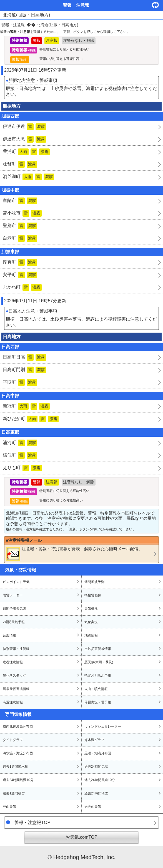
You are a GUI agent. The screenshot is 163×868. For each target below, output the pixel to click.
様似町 (20, 455)
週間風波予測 (94, 582)
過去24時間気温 (96, 767)
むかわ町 (22, 287)
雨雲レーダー (13, 595)
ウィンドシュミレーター (103, 726)
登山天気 (9, 807)
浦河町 (20, 443)
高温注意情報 (13, 702)
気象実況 (91, 622)
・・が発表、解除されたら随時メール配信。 (74, 554)
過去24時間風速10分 (100, 780)
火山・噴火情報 (96, 689)
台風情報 (9, 635)
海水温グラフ (94, 740)
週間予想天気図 (14, 609)
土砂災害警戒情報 (98, 649)
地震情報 (91, 635)
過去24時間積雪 (96, 793)
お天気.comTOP (81, 837)
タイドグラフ (13, 740)
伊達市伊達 (24, 127)
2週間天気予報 (14, 622)
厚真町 (20, 262)
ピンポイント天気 (16, 582)
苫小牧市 (22, 213)
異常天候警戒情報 (16, 689)
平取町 (20, 382)
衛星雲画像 (93, 595)
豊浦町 (26, 152)
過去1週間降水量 (15, 767)
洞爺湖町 (28, 177)
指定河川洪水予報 (98, 676)
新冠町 (26, 406)
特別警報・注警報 (16, 649)
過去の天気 (93, 807)
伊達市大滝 (24, 139)
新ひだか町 (31, 419)
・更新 (157, 5)
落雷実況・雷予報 (98, 702)
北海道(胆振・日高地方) (57, 25)
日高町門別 (24, 370)
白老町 (20, 238)
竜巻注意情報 (13, 662)
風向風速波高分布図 (18, 726)
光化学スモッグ (14, 676)
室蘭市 (20, 201)
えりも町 (22, 468)
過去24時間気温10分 (18, 780)
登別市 (20, 226)
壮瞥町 (20, 164)
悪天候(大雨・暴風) (99, 662)
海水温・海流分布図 (18, 753)
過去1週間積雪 (14, 793)
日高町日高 (24, 357)
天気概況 (91, 609)
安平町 (20, 275)
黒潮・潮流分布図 (98, 753)
